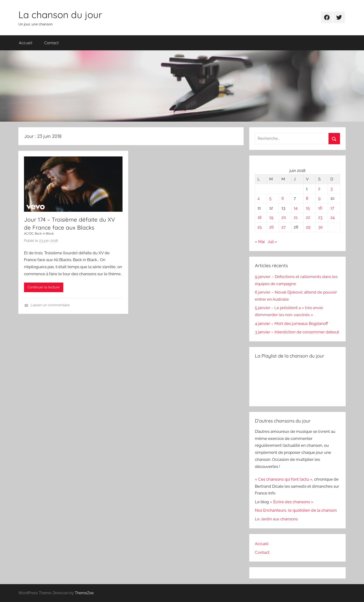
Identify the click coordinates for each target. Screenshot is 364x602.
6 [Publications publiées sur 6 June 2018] (283, 198)
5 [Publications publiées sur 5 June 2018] (270, 198)
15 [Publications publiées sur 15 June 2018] (308, 208)
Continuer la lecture (44, 287)
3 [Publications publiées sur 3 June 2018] (331, 189)
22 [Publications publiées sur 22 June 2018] (308, 217)
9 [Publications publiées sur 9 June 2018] (319, 198)
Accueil (26, 43)
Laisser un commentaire (50, 305)
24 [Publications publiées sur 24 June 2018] (332, 217)
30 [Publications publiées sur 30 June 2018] (320, 227)
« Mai (260, 242)
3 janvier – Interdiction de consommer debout (297, 332)
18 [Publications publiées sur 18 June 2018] (259, 217)
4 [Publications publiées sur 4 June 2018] (259, 198)
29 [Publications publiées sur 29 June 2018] (308, 227)
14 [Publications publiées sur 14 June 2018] (296, 208)
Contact (51, 43)
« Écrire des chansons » (292, 502)
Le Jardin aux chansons (276, 519)
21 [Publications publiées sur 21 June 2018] (296, 217)
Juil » (272, 242)
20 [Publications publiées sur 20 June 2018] (284, 217)
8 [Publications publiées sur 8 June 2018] (307, 198)
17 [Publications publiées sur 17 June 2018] (332, 208)
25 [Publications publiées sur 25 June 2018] (260, 227)
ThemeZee (84, 593)
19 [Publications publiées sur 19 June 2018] (271, 217)
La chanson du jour (60, 15)
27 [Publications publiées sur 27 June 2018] (284, 227)
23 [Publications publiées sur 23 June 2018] (320, 217)
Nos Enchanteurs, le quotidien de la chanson (296, 510)
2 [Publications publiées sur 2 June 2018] (319, 189)
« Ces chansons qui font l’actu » (284, 479)
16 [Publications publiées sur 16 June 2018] (320, 208)
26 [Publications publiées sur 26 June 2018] (271, 227)
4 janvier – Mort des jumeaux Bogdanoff (291, 323)
